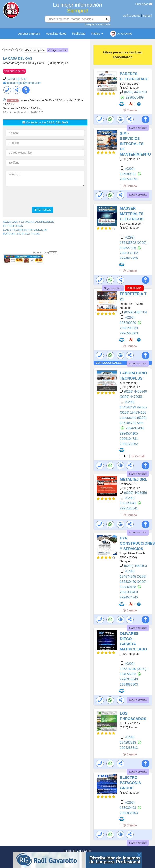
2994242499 (135, 428)
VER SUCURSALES (15, 71)
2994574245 (129, 597)
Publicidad (144, 4)
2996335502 (129, 253)
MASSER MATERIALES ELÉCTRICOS (132, 214)
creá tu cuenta (131, 16)
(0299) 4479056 (131, 397)
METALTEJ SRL (134, 479)
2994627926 (129, 258)
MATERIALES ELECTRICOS (21, 234)
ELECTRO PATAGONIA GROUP (130, 783)
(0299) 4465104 (135, 312)
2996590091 (129, 179)
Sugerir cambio (58, 50)
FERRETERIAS (13, 226)
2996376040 (129, 679)
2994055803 (129, 685)
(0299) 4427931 (17, 79)
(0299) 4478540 (135, 391)
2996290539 (129, 328)
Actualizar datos (56, 34)
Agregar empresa (29, 34)
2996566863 (129, 333)
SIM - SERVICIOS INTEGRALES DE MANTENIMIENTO (135, 144)
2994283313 (129, 748)
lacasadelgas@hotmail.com (24, 83)
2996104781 (129, 439)
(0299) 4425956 (135, 493)
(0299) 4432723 (135, 92)
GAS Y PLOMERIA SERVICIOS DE (25, 230)
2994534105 (129, 433)
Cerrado (130, 110)
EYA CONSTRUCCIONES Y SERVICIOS (137, 543)
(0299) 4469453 (135, 566)
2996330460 (129, 592)
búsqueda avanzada (97, 24)
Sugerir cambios (138, 128)
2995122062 (129, 444)
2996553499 (135, 97)
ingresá (147, 16)
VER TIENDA (134, 288)
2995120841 (129, 508)
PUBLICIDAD (45, 253)
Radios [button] (97, 34)
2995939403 (129, 813)
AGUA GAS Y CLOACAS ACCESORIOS (28, 222)
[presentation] (37, 197)
